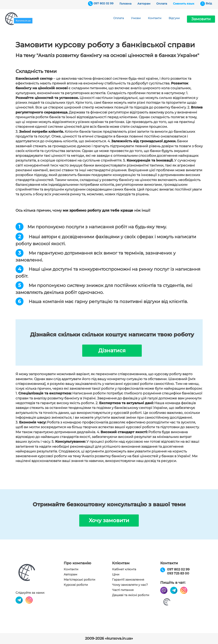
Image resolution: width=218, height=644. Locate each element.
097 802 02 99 (104, 3)
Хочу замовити (109, 520)
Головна (125, 4)
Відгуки (174, 18)
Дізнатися (112, 351)
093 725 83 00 (178, 573)
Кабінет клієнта (124, 569)
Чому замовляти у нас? (130, 585)
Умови (136, 18)
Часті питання (123, 590)
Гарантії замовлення (128, 580)
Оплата (162, 4)
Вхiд (209, 3)
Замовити (201, 19)
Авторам (144, 4)
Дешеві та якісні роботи (131, 595)
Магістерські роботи (79, 580)
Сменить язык (184, 4)
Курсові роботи (76, 585)
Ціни (116, 574)
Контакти (155, 18)
